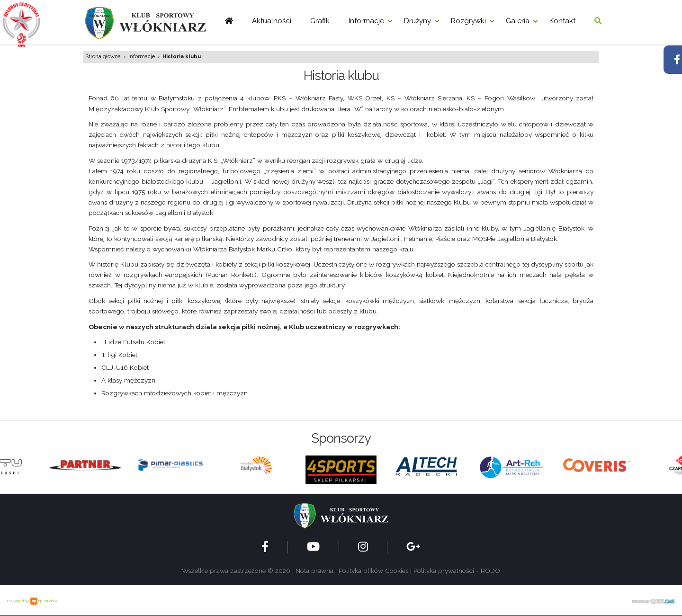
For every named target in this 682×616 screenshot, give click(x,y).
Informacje (366, 21)
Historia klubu (182, 57)
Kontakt (562, 21)
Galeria (518, 21)
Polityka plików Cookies (373, 571)
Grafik (320, 21)
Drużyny (417, 21)
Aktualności (272, 21)
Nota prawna (314, 571)
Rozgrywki (468, 21)
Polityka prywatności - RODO (457, 571)
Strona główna (103, 57)
